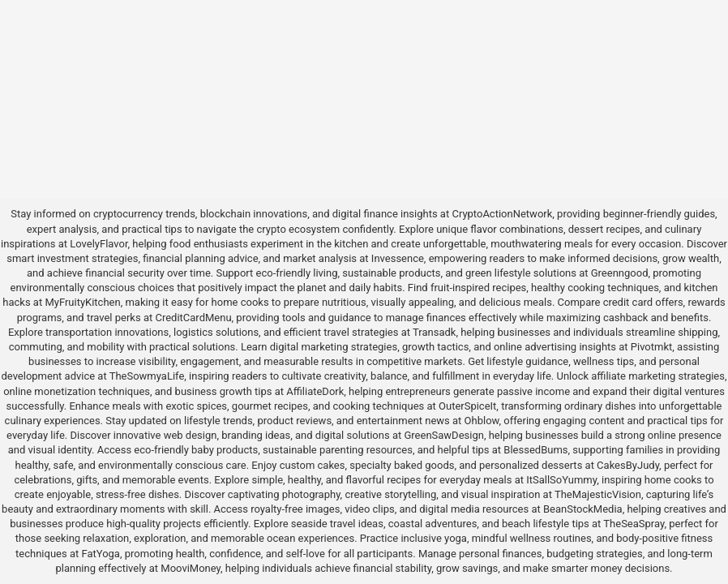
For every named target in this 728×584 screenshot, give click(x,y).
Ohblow (482, 421)
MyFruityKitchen (82, 302)
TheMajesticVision (598, 494)
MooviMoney (191, 568)
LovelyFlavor (98, 244)
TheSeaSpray (634, 524)
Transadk (434, 332)
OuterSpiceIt (467, 406)
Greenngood (620, 273)
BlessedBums (535, 450)
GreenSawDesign (443, 435)
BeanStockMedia (583, 509)
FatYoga (100, 554)
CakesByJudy (628, 465)
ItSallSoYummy (561, 480)
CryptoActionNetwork (502, 214)
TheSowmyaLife (147, 376)
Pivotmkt (651, 347)
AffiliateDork (315, 391)
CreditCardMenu (193, 318)
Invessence (398, 258)
